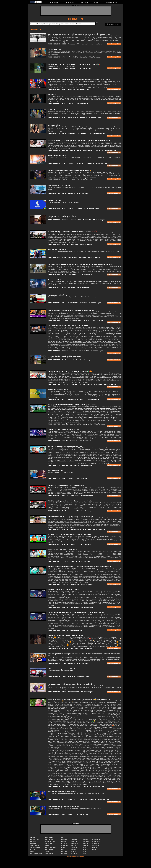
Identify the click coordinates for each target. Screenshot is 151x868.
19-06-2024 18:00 (54, 351)
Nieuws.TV (71, 90)
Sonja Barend (49, 854)
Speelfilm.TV (96, 839)
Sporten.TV (81, 163)
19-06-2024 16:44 (54, 511)
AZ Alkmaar (34, 844)
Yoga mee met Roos (36, 854)
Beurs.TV (73, 351)
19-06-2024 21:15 (54, 103)
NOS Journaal (49, 840)
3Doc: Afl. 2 (52, 95)
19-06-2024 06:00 (54, 786)
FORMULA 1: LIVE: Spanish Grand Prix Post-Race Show (66, 486)
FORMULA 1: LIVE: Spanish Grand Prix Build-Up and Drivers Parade (70, 501)
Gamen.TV (74, 545)
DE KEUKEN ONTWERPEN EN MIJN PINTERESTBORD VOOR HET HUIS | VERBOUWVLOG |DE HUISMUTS (79, 140)
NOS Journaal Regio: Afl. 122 (58, 295)
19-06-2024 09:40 (54, 664)
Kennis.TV (84, 57)
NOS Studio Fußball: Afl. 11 (57, 156)
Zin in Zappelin (35, 846)
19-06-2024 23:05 (54, 44)
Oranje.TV (85, 847)
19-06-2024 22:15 (54, 57)
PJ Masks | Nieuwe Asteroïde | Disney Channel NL (65, 590)
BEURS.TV (76, 19)
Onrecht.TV (85, 845)
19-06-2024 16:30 (54, 545)
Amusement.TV (73, 44)
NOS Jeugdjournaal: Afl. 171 (57, 250)
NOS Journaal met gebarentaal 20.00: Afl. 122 (64, 807)
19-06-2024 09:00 (54, 677)
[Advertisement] (76, 11)
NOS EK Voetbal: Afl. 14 (56, 201)
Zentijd (47, 846)
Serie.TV (84, 854)
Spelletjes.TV (96, 841)
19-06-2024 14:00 (54, 584)
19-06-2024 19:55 (54, 209)
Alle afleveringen (96, 44)
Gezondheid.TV (88, 150)
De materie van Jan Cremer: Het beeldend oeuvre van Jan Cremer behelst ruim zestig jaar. (79, 34)
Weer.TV (95, 847)
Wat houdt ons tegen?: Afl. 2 (58, 110)
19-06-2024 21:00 (54, 118)
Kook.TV (74, 845)
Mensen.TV (85, 44)
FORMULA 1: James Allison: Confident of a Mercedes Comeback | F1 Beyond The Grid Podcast (79, 567)
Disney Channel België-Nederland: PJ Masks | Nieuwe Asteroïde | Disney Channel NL (76, 613)
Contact (96, 2)
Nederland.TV (70, 2)
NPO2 (64, 44)
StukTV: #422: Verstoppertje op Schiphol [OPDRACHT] (66, 446)
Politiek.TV (85, 849)
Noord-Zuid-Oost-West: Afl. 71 (58, 390)
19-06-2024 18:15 (54, 303)
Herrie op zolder (35, 840)
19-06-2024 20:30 (54, 134)
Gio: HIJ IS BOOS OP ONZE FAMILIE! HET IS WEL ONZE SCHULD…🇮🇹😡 (70, 371)
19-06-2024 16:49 (54, 496)
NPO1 (64, 163)
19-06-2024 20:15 (54, 163)
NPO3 (64, 103)
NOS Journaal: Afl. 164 (56, 471)
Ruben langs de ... (50, 844)
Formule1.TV (75, 179)
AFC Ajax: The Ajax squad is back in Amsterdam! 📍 (65, 356)
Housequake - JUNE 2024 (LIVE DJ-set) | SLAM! (64, 429)
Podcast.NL (85, 2)
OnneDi (32, 852)
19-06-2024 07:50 (54, 692)
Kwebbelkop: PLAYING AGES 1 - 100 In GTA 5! (63, 550)
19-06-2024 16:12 (54, 561)
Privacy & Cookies (112, 2)
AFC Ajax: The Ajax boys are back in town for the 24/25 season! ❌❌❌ (73, 231)
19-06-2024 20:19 (54, 150)
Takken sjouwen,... (36, 848)
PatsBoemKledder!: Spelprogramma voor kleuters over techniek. (70, 684)
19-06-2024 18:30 (54, 288)
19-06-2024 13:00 (54, 607)
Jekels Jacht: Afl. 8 (55, 49)
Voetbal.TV (74, 68)
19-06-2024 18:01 (54, 320)
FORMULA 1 (33, 842)
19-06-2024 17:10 (54, 400)
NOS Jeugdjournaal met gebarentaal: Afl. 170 (64, 792)
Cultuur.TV (64, 843)
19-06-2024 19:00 (54, 220)
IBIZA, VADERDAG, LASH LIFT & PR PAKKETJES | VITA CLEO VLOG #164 (70, 516)
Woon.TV (95, 849)
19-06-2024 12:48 (54, 649)
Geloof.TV (63, 849)
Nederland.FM (54, 2)
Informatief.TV (73, 57)
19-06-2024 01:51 (54, 799)
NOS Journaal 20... (50, 850)
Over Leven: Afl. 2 (54, 125)
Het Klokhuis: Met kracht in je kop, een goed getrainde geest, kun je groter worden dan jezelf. (80, 265)
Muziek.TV (74, 441)
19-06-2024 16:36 (54, 529)
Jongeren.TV (72, 257)
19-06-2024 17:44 (54, 360)
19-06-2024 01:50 (54, 815)
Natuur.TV (85, 839)
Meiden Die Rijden (50, 842)
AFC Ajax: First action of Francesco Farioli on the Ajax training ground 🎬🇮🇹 (74, 64)
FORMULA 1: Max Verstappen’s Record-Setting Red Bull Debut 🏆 (70, 171)
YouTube (65, 68)
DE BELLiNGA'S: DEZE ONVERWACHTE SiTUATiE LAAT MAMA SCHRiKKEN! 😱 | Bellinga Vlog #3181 (79, 699)
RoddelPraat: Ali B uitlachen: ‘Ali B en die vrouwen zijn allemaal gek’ (71, 310)
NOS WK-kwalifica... (51, 848)
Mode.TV (74, 852)
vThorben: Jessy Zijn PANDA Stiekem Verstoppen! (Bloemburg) (69, 535)
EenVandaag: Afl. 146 (55, 280)
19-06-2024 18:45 (54, 275)
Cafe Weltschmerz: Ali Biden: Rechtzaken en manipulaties (68, 325)
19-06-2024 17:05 (54, 424)
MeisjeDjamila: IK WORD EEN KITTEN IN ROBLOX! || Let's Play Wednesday (72, 405)
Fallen (47, 852)
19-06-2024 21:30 (54, 90)
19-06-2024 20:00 (54, 179)
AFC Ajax (33, 850)
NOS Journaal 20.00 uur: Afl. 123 (59, 186)
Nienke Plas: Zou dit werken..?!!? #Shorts (62, 216)
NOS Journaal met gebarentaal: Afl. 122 (62, 669)
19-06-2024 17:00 (54, 441)
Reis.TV (83, 400)
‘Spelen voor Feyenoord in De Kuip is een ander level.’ (66, 635)
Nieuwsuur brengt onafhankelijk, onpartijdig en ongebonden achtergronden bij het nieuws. (79, 80)
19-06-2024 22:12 (54, 68)
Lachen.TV (74, 847)
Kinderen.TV (75, 607)
